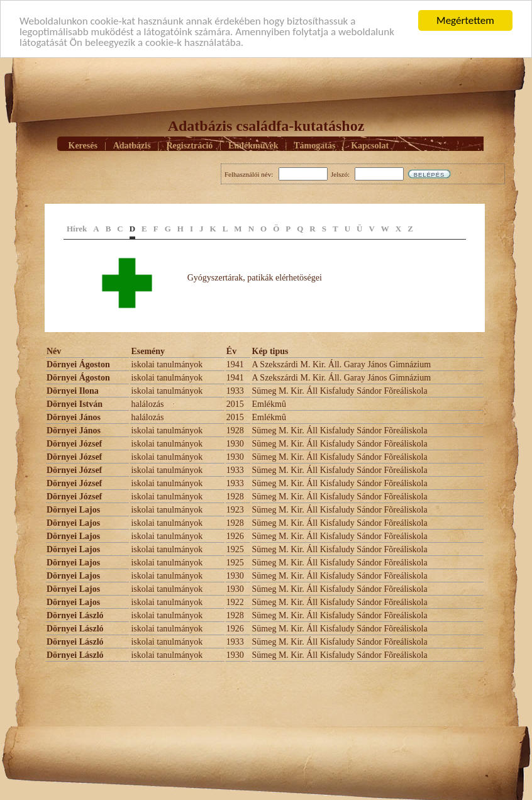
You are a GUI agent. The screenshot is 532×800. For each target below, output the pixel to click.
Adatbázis (132, 145)
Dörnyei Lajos (73, 510)
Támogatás (314, 145)
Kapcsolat (370, 145)
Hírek (77, 229)
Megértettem (465, 20)
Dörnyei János (74, 417)
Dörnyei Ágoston (78, 364)
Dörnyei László (75, 615)
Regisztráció (189, 145)
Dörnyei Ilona (73, 391)
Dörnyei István (75, 404)
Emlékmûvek (253, 145)
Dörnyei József (74, 444)
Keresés (83, 145)
